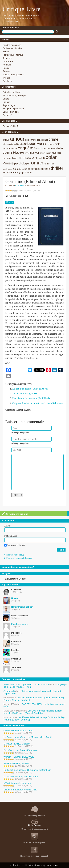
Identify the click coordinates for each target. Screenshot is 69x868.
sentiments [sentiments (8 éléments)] (8, 169)
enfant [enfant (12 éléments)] (6, 148)
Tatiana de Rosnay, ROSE (25, 394)
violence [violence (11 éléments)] (11, 172)
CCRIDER (20, 186)
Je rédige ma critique (15, 514)
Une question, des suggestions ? (18, 567)
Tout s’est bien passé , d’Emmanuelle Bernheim (27, 770)
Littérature (8, 61)
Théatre (7, 78)
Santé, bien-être (11, 112)
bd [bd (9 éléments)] (26, 140)
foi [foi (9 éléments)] (55, 149)
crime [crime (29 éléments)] (54, 139)
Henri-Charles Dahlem (22, 607)
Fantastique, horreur (13, 55)
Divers (6, 99)
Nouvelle (7, 65)
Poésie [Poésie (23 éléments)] (8, 163)
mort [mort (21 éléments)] (21, 158)
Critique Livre (22, 9)
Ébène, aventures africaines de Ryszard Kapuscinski (32, 692)
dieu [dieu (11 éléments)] (45, 144)
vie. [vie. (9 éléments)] (4, 172)
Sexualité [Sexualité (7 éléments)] (23, 169)
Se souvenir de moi (15, 545)
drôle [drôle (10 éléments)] (57, 144)
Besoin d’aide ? (10, 126)
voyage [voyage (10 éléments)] (20, 172)
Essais (6, 52)
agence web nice (51, 865)
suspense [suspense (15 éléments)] (44, 169)
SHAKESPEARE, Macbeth (17, 744)
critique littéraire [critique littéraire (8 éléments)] (16, 144)
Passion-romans (19, 624)
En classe (7, 81)
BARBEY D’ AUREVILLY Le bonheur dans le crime (35, 705)
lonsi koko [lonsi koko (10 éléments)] (12, 158)
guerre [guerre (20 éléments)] (7, 152)
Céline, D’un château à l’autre (18, 731)
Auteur (7, 526)
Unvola (15, 598)
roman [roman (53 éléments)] (36, 163)
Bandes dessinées (12, 45)
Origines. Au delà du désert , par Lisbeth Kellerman (37, 403)
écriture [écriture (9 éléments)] (29, 172)
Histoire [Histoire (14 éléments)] (18, 153)
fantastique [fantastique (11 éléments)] (40, 149)
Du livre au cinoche (12, 48)
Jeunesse (7, 58)
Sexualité (7, 115)
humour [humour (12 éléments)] (35, 153)
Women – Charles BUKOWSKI (19, 757)
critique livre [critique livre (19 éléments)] (33, 144)
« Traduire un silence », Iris (17, 783)
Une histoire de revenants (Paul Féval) (31, 398)
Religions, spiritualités (14, 109)
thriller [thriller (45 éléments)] (57, 168)
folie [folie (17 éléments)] (60, 148)
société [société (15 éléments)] (32, 169)
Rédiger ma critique (15, 555)
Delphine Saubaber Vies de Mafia (20, 790)
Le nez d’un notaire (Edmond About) (30, 389)
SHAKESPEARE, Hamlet (16, 763)
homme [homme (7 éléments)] (27, 153)
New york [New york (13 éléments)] (31, 158)
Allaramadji (9, 691)
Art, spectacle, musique (14, 95)
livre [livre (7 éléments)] (4, 158)
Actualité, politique (12, 92)
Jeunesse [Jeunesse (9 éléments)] (56, 153)
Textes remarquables (13, 75)
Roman (6, 71)
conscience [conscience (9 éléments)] (43, 140)
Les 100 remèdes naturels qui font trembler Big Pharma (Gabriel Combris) (34, 699)
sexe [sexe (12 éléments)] (16, 169)
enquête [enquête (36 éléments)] (26, 148)
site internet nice (33, 865)
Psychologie (9, 105)
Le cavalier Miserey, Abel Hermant (21, 777)
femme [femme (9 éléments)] (50, 149)
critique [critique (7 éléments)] (6, 144)
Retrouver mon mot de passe (20, 558)
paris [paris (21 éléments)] (41, 158)
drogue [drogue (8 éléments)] (51, 144)
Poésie (6, 68)
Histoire (6, 102)
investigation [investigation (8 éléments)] (45, 153)
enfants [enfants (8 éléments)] (14, 149)
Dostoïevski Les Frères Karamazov (21, 750)
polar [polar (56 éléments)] (51, 157)
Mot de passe (11, 536)
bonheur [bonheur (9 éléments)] (32, 140)
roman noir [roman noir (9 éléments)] (49, 164)
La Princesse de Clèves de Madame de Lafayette (28, 737)
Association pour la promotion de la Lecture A (26, 684)
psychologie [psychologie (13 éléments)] (22, 163)
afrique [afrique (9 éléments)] (6, 140)
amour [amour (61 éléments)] (17, 139)
